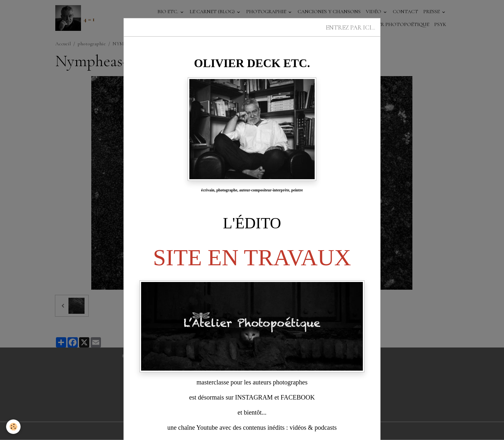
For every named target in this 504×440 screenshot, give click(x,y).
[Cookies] (14, 427)
